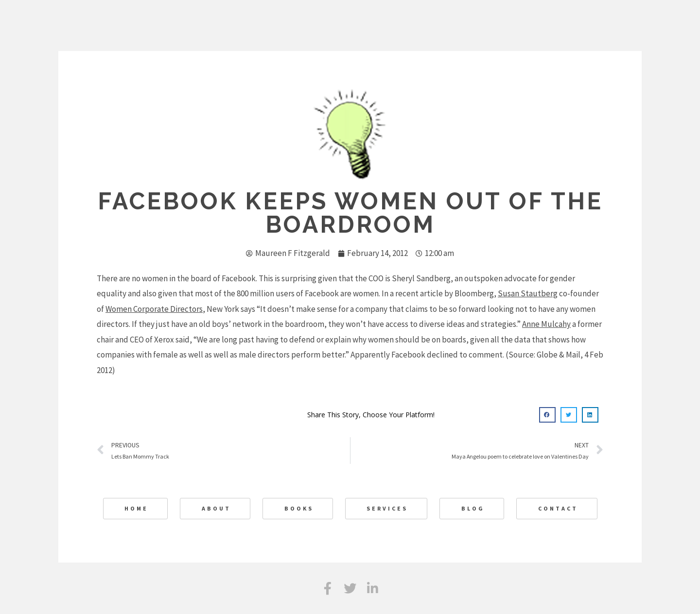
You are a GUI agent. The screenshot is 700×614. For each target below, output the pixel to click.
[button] (547, 415)
